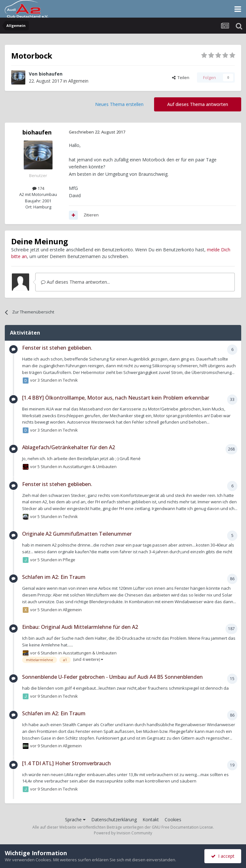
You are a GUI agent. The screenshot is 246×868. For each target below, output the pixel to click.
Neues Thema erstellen (119, 104)
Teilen (181, 77)
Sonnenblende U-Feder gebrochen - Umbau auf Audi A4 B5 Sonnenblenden (112, 677)
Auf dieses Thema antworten (198, 104)
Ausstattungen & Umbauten (90, 466)
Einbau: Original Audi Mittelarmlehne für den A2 (80, 627)
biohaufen (51, 74)
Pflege (69, 560)
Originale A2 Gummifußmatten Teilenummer (77, 534)
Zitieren (91, 215)
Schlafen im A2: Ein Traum (54, 577)
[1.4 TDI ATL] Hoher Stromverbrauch (66, 763)
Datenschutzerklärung (114, 819)
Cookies (173, 819)
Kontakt (151, 819)
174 (38, 188)
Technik (70, 380)
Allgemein (78, 81)
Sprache (75, 819)
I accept (223, 856)
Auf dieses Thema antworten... (75, 282)
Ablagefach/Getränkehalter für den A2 (69, 447)
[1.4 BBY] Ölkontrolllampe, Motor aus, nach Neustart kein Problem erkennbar (116, 398)
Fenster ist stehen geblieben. (57, 348)
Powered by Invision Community (123, 833)
